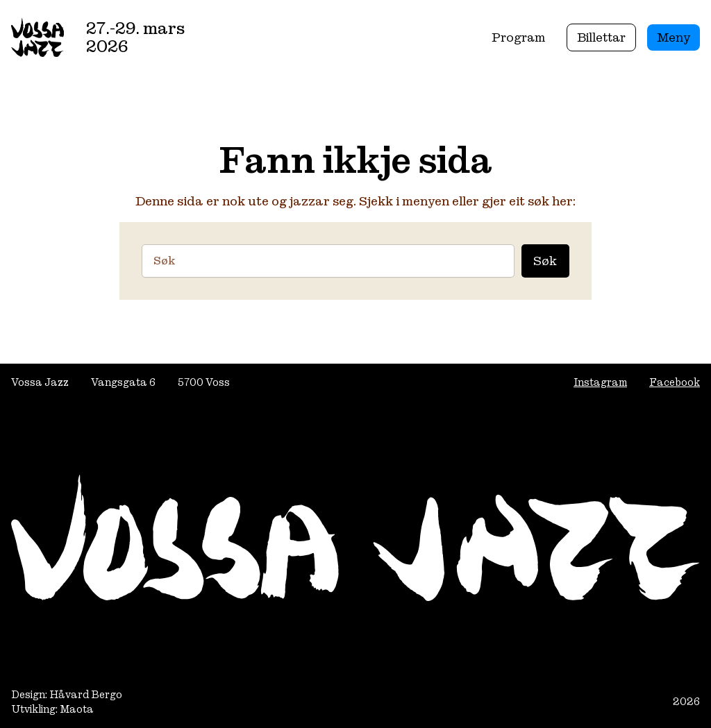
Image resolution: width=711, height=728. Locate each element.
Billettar (601, 37)
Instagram (600, 382)
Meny (674, 37)
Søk (545, 261)
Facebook (675, 382)
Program (518, 37)
